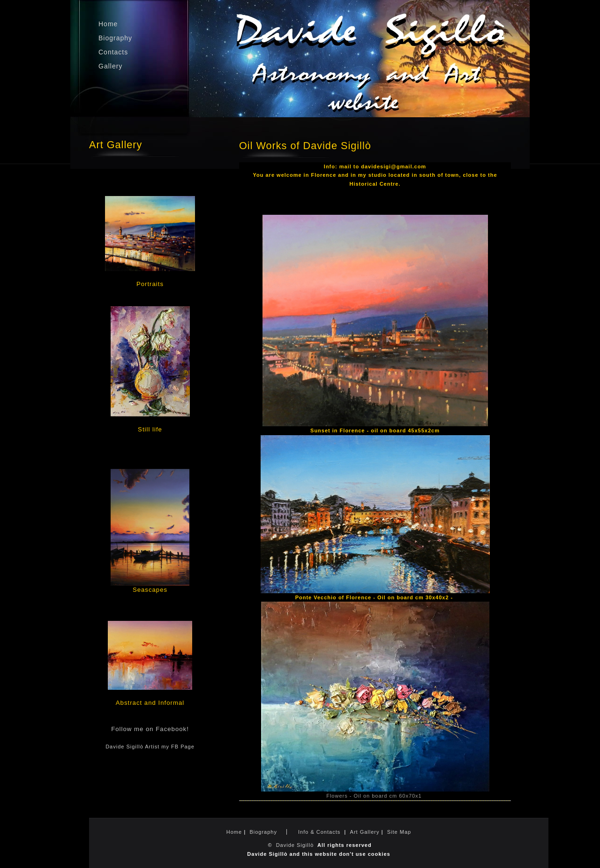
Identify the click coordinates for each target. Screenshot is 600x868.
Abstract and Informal (150, 703)
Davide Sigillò (295, 845)
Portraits (150, 284)
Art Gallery (365, 832)
